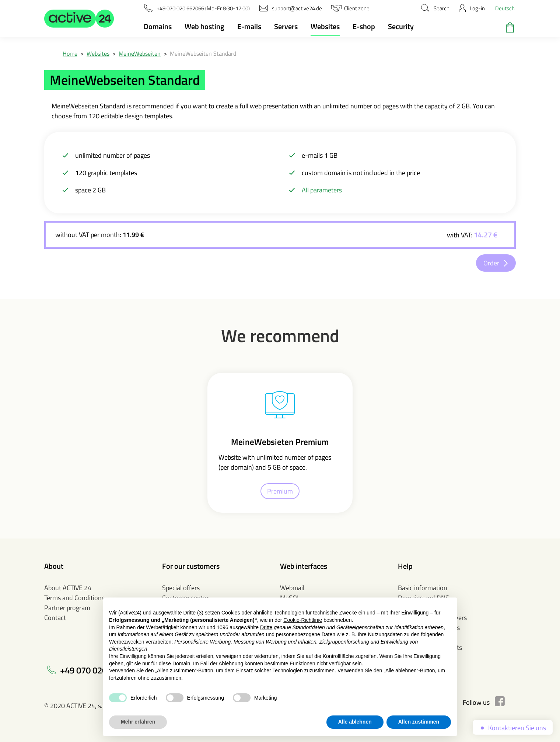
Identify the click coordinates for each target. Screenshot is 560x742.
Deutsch (505, 8)
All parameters (322, 190)
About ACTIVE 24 (68, 588)
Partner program (67, 608)
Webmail (292, 588)
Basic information (423, 588)
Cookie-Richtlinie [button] (303, 620)
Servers (286, 26)
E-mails (249, 26)
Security (401, 26)
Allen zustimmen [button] (419, 722)
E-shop (364, 26)
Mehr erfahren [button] (138, 722)
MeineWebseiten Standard (203, 53)
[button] (79, 18)
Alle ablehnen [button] (355, 722)
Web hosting (204, 26)
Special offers (181, 588)
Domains (158, 26)
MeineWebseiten (140, 53)
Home (70, 53)
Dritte (266, 627)
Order (491, 263)
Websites (325, 26)
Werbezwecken (127, 642)
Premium (280, 491)
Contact (55, 618)
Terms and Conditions (74, 598)
